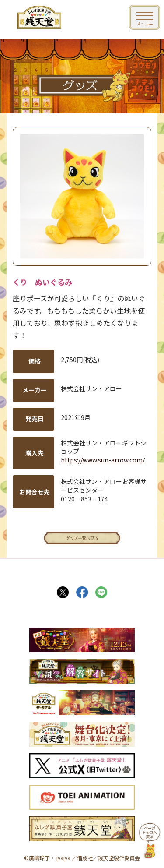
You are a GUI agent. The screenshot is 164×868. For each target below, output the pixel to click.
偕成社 (85, 858)
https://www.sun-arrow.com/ (103, 460)
